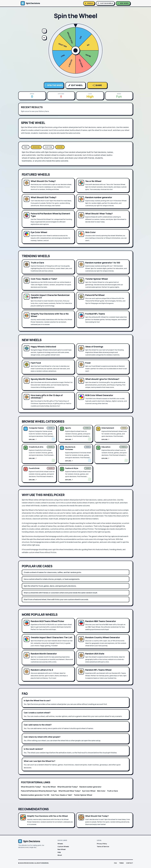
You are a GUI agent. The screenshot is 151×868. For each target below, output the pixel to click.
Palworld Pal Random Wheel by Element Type (39, 791)
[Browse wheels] (89, 3)
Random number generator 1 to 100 (35, 795)
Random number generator (90, 787)
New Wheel (62, 849)
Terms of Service (103, 846)
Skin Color (101, 791)
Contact (130, 863)
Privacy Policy (102, 844)
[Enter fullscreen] (44, 31)
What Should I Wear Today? (70, 791)
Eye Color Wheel (89, 791)
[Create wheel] (123, 3)
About (60, 855)
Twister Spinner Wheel (83, 795)
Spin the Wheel (54, 85)
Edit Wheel (76, 85)
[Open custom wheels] (105, 3)
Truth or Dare (113, 791)
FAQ (115, 863)
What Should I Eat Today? (68, 787)
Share (97, 85)
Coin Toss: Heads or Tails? (62, 795)
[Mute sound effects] (44, 38)
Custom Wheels (63, 846)
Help (59, 852)
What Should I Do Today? (31, 787)
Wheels (60, 844)
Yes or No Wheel (49, 787)
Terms (121, 863)
